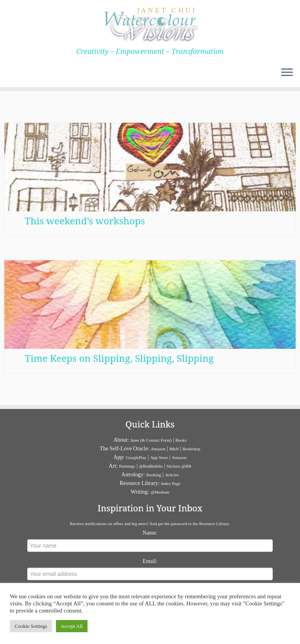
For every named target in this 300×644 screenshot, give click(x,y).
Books (181, 440)
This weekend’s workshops (85, 221)
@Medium (160, 492)
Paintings (127, 466)
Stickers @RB (179, 466)
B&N (174, 449)
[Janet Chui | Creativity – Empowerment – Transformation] (150, 24)
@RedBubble (151, 466)
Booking (154, 475)
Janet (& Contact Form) (151, 440)
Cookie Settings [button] (31, 626)
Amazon (158, 449)
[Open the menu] (287, 73)
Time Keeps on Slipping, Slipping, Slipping (119, 359)
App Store (159, 457)
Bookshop (191, 449)
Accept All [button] (72, 626)
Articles (172, 475)
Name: (150, 533)
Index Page (170, 483)
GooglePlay (136, 457)
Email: (150, 561)
